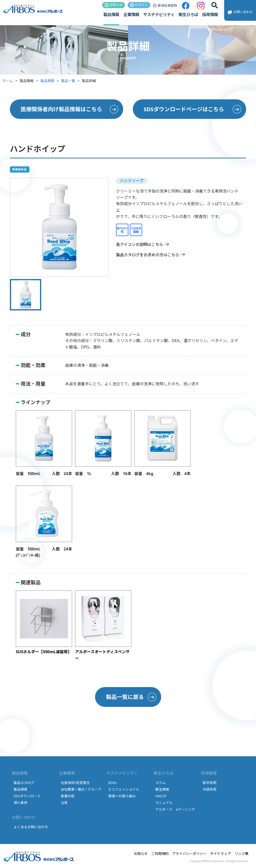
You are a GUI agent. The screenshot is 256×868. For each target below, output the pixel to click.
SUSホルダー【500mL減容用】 (44, 652)
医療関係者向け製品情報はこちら (61, 109)
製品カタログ (24, 783)
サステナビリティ (159, 14)
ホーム (8, 81)
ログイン (139, 5)
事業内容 (68, 796)
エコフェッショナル (124, 789)
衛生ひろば (188, 14)
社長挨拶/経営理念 (75, 783)
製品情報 (111, 14)
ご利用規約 (160, 854)
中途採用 (210, 789)
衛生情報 (162, 789)
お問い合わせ (239, 12)
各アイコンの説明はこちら (140, 244)
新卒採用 (210, 783)
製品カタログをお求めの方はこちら (148, 255)
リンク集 (242, 854)
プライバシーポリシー (189, 854)
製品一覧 (68, 81)
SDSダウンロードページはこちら (184, 109)
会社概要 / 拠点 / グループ (81, 789)
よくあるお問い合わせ (31, 827)
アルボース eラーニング (175, 809)
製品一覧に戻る (125, 697)
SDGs (112, 783)
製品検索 (47, 81)
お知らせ (114, 5)
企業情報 (131, 14)
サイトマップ (220, 854)
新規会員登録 (165, 5)
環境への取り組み (122, 796)
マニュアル (164, 803)
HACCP (161, 796)
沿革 (64, 803)
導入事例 (20, 803)
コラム (160, 783)
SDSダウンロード (27, 796)
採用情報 (210, 14)
